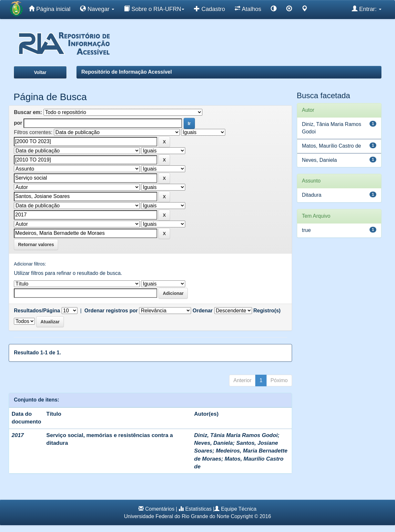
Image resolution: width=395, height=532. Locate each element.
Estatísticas (198, 509)
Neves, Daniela (214, 443)
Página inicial (50, 9)
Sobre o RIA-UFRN (154, 9)
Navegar (97, 9)
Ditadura (312, 195)
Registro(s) (267, 311)
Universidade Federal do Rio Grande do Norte (177, 516)
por (18, 123)
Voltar (40, 72)
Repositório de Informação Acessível (127, 72)
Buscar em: (28, 112)
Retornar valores (36, 245)
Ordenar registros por (111, 311)
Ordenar (203, 311)
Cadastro (209, 9)
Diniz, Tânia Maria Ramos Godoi (236, 435)
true (307, 230)
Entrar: (367, 9)
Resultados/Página (37, 311)
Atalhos (248, 9)
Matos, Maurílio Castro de (332, 146)
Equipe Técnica (239, 509)
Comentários (160, 509)
